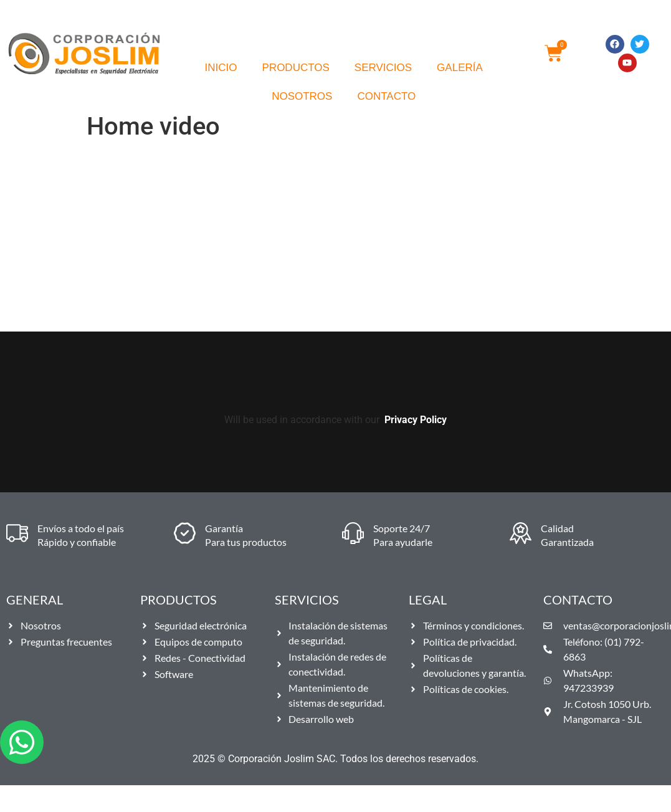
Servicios (383, 68)
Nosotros (302, 96)
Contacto (386, 96)
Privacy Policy (416, 420)
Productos (296, 68)
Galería (460, 68)
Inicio (221, 68)
